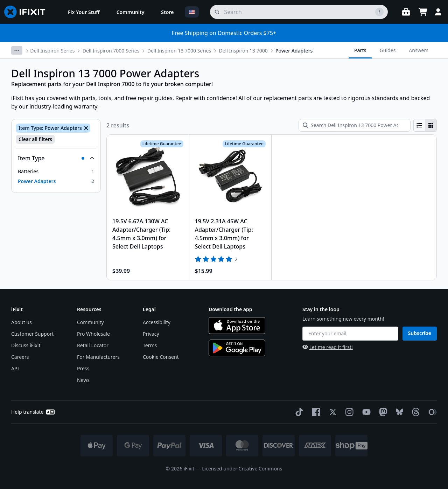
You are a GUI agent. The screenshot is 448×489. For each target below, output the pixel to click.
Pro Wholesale (93, 334)
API (15, 368)
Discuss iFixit (26, 345)
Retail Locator (93, 345)
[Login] (438, 12)
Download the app (230, 309)
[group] (425, 125)
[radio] (419, 125)
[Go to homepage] (28, 12)
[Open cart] (423, 12)
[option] (56, 172)
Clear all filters (35, 139)
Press (83, 368)
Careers (20, 357)
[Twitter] (331, 412)
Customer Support (32, 334)
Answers (419, 50)
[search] (299, 12)
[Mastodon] (382, 412)
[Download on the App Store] (237, 326)
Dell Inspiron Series (52, 51)
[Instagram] (348, 412)
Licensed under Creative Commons (242, 469)
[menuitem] (84, 12)
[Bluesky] (398, 412)
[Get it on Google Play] (237, 348)
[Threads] (414, 412)
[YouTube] (365, 412)
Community (90, 322)
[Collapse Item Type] (56, 158)
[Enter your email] (350, 334)
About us (22, 322)
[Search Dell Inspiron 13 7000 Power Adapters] (355, 125)
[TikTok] (298, 412)
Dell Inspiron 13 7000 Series (179, 51)
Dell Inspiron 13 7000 (243, 51)
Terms (150, 345)
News (83, 380)
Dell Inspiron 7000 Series (111, 51)
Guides (388, 50)
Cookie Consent (161, 357)
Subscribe (420, 333)
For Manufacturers (98, 357)
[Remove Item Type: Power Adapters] (85, 128)
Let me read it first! (328, 347)
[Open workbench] (406, 12)
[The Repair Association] (431, 412)
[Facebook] (315, 412)
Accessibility (157, 322)
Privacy (151, 334)
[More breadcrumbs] (17, 50)
